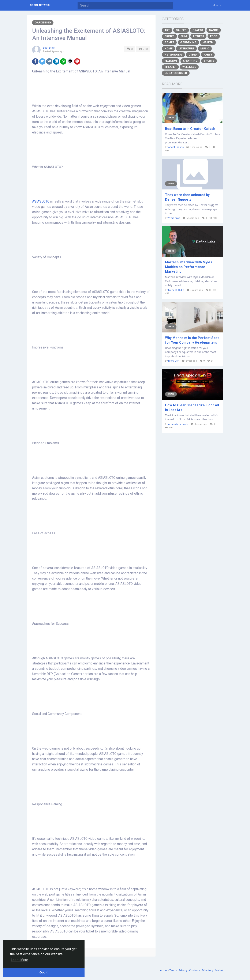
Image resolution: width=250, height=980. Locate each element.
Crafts (198, 30)
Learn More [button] (19, 960)
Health (208, 42)
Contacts (195, 970)
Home (168, 48)
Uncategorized (176, 73)
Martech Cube (176, 290)
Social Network (40, 5)
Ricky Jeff (174, 361)
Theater (170, 67)
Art (167, 30)
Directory (208, 970)
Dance (214, 30)
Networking (173, 55)
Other (193, 55)
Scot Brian (49, 48)
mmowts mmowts (178, 424)
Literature (186, 48)
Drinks (169, 36)
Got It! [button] (44, 972)
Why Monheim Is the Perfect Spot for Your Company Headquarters (192, 340)
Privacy (183, 970)
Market (219, 970)
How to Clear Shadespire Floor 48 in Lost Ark (192, 408)
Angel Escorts (176, 147)
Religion (171, 61)
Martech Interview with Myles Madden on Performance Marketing (189, 267)
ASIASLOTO (41, 201)
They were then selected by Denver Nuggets (187, 197)
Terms (173, 970)
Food (214, 36)
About (164, 970)
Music (205, 48)
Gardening (43, 22)
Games (169, 42)
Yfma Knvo (174, 218)
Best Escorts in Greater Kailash (190, 129)
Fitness (198, 36)
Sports (209, 61)
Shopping (190, 61)
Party (208, 55)
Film (184, 36)
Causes (181, 30)
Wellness (189, 67)
